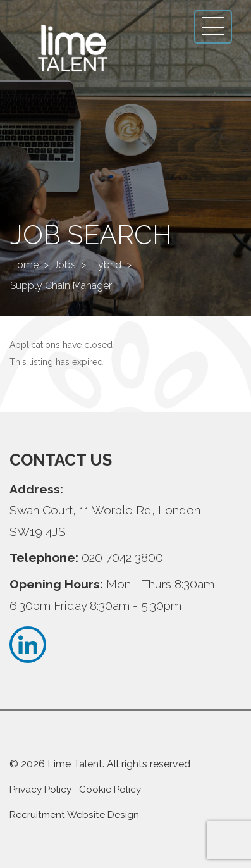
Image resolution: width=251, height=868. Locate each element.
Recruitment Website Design (74, 815)
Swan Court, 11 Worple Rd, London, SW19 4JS (107, 521)
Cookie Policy (110, 790)
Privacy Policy (40, 790)
